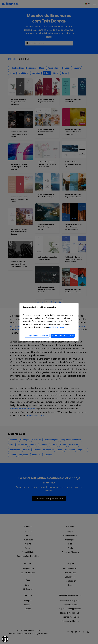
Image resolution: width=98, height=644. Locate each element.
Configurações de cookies (37, 336)
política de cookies (57, 327)
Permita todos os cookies (63, 336)
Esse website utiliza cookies (49, 309)
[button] (5, 639)
